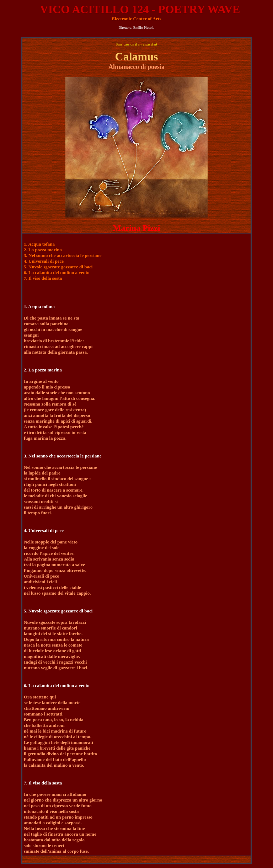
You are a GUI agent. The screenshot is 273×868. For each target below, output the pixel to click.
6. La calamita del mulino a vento (57, 272)
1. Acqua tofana (39, 244)
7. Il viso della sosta (43, 278)
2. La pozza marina (43, 250)
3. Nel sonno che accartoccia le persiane (63, 255)
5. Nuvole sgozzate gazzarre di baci (58, 267)
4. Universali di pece (44, 261)
